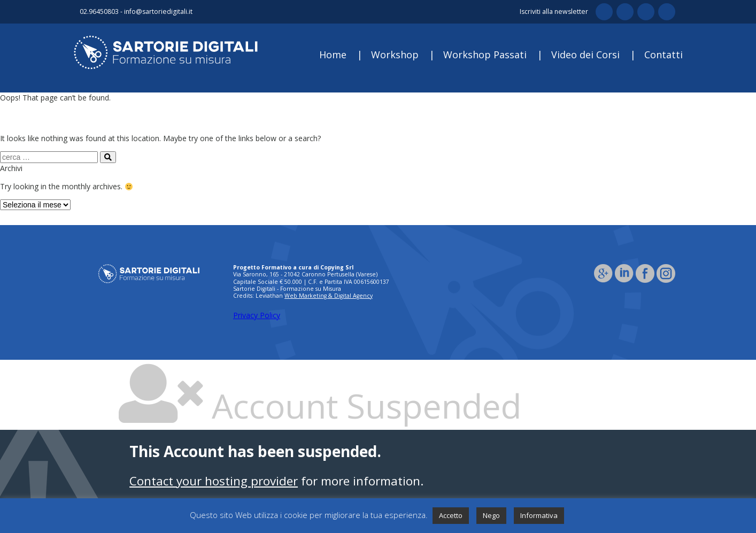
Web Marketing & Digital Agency (329, 296)
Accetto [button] (451, 515)
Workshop (395, 55)
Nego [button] (491, 515)
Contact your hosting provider (214, 481)
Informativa (539, 515)
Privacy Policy (257, 315)
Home (333, 55)
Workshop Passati (485, 55)
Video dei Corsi (585, 55)
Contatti (664, 55)
